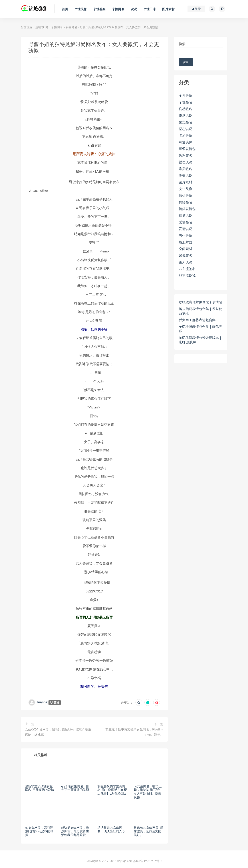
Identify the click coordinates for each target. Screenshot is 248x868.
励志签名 (185, 122)
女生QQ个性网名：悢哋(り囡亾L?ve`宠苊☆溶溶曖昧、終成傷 (58, 732)
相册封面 (185, 242)
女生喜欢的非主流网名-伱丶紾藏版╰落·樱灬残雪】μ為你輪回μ (112, 790)
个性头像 (185, 95)
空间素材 (185, 249)
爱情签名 (185, 222)
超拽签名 (185, 255)
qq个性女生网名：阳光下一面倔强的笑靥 (75, 788)
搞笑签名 (185, 202)
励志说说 (185, 129)
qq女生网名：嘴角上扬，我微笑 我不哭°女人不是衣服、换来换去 (148, 792)
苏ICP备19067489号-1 (148, 861)
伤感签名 (185, 109)
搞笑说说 (185, 215)
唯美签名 (185, 169)
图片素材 (185, 182)
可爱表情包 (187, 149)
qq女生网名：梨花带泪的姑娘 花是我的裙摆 (39, 831)
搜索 (182, 44)
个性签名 (185, 102)
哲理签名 (185, 155)
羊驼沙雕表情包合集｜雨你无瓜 (201, 329)
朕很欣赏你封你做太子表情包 (201, 302)
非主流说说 (187, 275)
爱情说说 (185, 229)
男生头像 (185, 235)
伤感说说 (185, 115)
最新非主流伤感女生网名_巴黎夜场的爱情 (40, 788)
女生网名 (71, 27)
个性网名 (57, 27)
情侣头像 (185, 195)
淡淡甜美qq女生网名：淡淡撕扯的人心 (111, 829)
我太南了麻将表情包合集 (197, 320)
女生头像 (185, 189)
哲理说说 (185, 162)
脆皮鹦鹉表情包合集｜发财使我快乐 (201, 311)
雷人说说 (185, 262)
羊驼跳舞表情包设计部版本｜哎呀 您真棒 (201, 340)
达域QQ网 (42, 27)
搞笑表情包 (187, 209)
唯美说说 (185, 175)
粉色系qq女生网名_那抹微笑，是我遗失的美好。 (148, 831)
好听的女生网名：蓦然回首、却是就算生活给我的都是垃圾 (75, 831)
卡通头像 (185, 135)
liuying (42, 702)
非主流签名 (187, 269)
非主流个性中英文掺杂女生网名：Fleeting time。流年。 (134, 732)
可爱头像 (185, 142)
